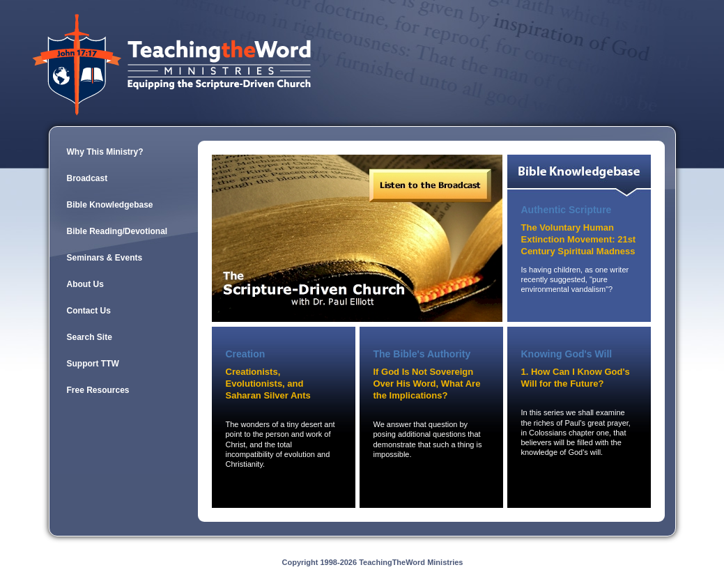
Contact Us (89, 311)
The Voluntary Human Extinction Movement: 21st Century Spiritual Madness (579, 239)
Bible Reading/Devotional (117, 231)
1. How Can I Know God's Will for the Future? (576, 378)
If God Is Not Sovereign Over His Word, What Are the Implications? (427, 384)
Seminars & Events (105, 258)
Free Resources (98, 390)
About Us (85, 284)
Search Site (90, 337)
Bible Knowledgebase (110, 205)
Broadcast (87, 178)
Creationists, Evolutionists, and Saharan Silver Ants (268, 384)
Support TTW (93, 364)
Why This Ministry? (105, 152)
